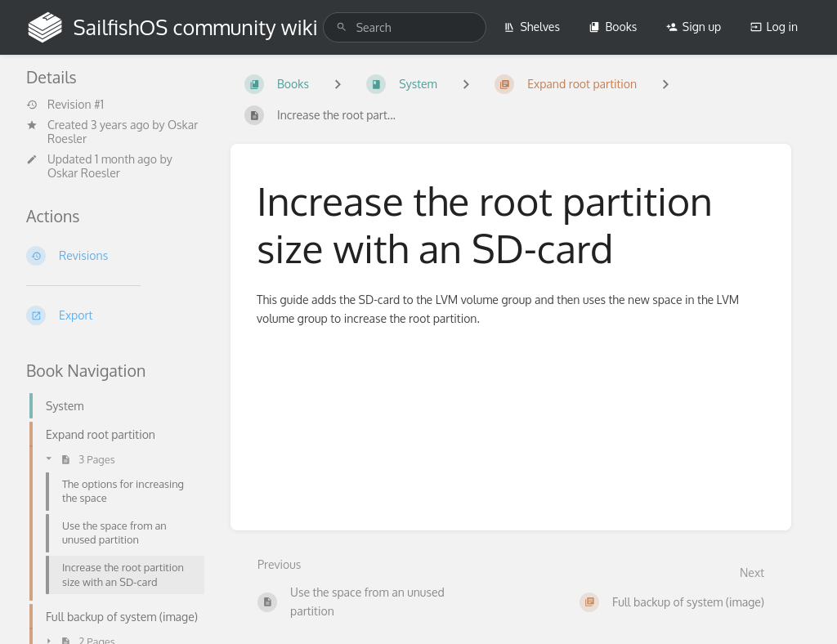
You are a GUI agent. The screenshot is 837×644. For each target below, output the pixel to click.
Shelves (532, 27)
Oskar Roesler (84, 173)
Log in (774, 27)
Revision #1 (65, 105)
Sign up (694, 27)
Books (613, 27)
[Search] (342, 27)
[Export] (115, 315)
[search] (405, 27)
